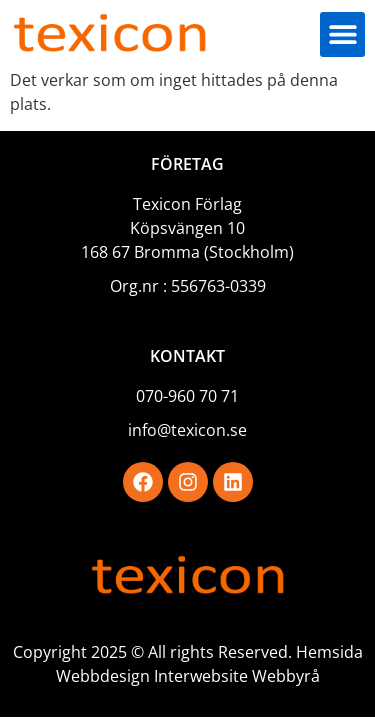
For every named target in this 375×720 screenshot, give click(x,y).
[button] (342, 34)
